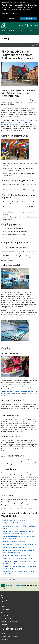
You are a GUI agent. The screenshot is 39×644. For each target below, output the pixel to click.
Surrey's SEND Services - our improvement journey (19, 558)
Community (12, 31)
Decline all (10, 19)
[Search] (23, 25)
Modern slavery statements (10, 621)
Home (3, 31)
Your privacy (5, 609)
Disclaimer (5, 606)
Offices (6, 600)
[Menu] (33, 25)
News (21, 31)
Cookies (4, 613)
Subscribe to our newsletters (16, 586)
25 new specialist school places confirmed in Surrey (20, 544)
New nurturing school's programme (15, 547)
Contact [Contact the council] (6, 596)
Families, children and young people (14, 33)
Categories (29, 31)
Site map (4, 624)
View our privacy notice (10, 13)
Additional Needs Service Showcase (14, 523)
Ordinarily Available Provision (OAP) (15, 541)
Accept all (28, 19)
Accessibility (5, 615)
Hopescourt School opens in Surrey (14, 520)
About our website (7, 618)
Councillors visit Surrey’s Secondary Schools (17, 555)
